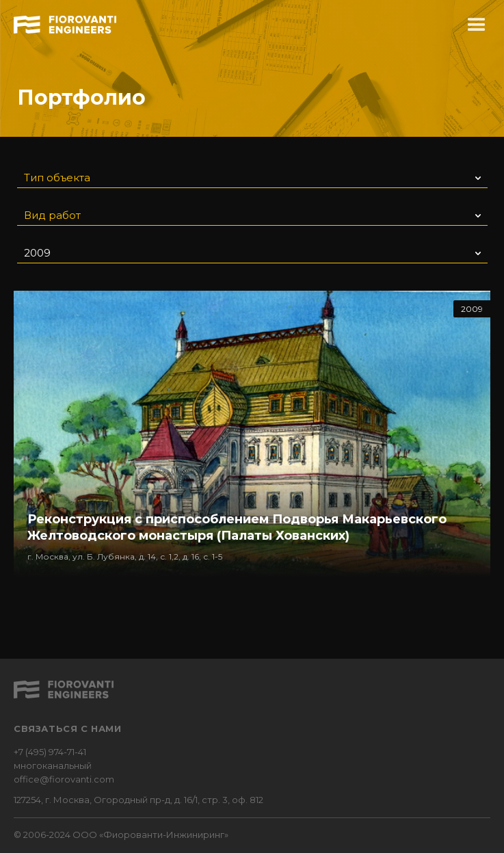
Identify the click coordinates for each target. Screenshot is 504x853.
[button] (477, 25)
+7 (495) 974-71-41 (50, 752)
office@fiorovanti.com (64, 779)
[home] (65, 23)
